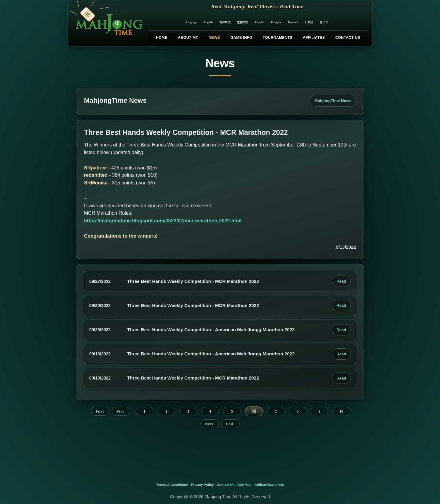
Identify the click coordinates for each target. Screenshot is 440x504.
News (214, 38)
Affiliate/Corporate (269, 485)
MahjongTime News (333, 101)
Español (260, 22)
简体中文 (225, 22)
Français (276, 22)
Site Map (245, 485)
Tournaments (278, 38)
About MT (188, 38)
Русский (293, 22)
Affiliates (314, 38)
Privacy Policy (202, 485)
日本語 (309, 22)
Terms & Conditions (172, 485)
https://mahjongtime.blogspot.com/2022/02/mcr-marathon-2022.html (163, 221)
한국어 (324, 22)
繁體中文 (243, 22)
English (208, 22)
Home (161, 38)
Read (341, 281)
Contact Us (348, 38)
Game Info (241, 38)
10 (341, 411)
